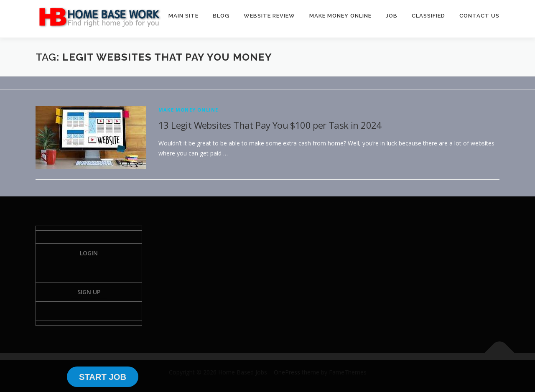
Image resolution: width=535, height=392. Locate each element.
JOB (392, 16)
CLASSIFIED (428, 16)
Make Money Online (188, 110)
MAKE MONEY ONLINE (340, 16)
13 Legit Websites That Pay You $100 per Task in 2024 (270, 125)
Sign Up (89, 292)
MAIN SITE (183, 16)
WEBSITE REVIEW (269, 16)
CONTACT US (479, 16)
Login (89, 253)
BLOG (221, 16)
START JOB (103, 377)
